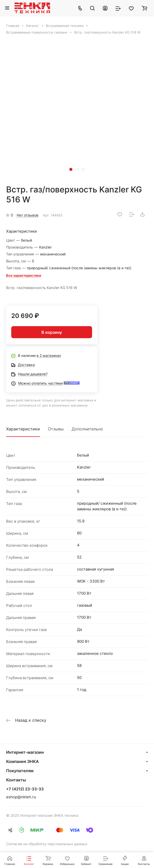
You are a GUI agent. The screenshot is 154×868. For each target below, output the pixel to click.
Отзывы (56, 429)
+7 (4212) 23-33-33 (25, 789)
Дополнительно (87, 429)
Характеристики (23, 429)
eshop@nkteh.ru (21, 797)
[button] (71, 169)
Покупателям (20, 771)
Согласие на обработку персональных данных (47, 844)
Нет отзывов (27, 215)
